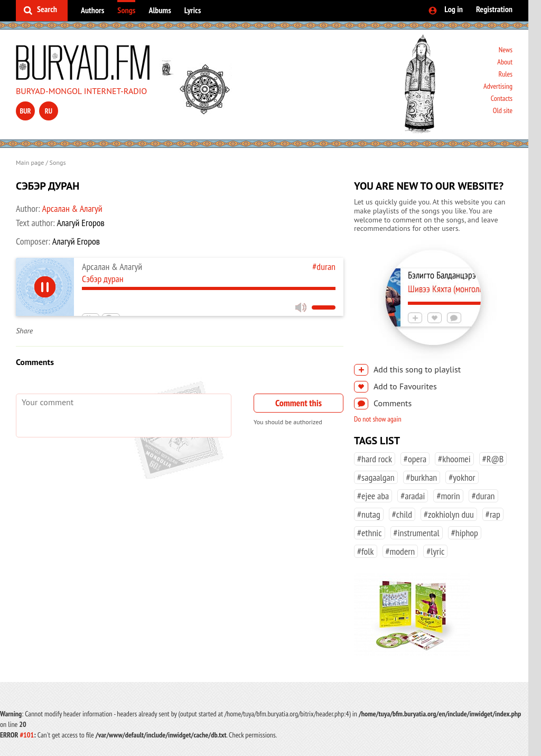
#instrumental (417, 533)
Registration (494, 9)
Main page (30, 162)
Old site (503, 110)
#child (402, 514)
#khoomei (454, 459)
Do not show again (378, 419)
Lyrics (193, 10)
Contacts (502, 98)
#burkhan (422, 477)
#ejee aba (373, 496)
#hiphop (465, 533)
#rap (493, 514)
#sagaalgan (376, 477)
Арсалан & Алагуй (72, 208)
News (506, 50)
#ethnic (370, 533)
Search (47, 9)
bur (25, 111)
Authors (92, 10)
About (505, 62)
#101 (27, 735)
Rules (505, 74)
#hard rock (375, 459)
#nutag (369, 514)
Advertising (498, 86)
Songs (126, 10)
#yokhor (462, 477)
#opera (415, 459)
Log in (454, 9)
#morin (448, 496)
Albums (160, 10)
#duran (324, 267)
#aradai (413, 496)
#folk (366, 551)
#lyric (435, 551)
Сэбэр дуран (103, 279)
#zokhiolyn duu (449, 514)
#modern (400, 551)
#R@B (493, 459)
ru (49, 111)
